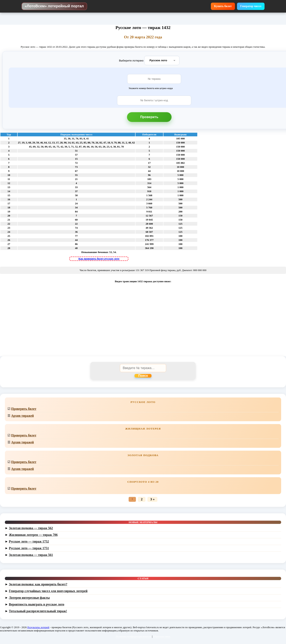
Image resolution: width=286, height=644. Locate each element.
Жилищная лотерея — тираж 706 (33, 535)
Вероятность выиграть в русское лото (37, 604)
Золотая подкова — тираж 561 (31, 555)
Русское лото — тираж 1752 (29, 541)
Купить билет (223, 6)
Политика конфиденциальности (134, 636)
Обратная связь (162, 636)
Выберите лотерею (131, 60)
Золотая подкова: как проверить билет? (38, 584)
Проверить (149, 117)
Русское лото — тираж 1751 (29, 548)
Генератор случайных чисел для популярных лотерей (48, 591)
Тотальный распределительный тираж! (38, 611)
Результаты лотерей (38, 627)
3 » (152, 499)
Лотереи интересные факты (29, 598)
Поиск (143, 376)
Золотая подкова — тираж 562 (31, 528)
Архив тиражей (22, 416)
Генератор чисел (251, 6)
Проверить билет (24, 409)
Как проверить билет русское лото (99, 259)
